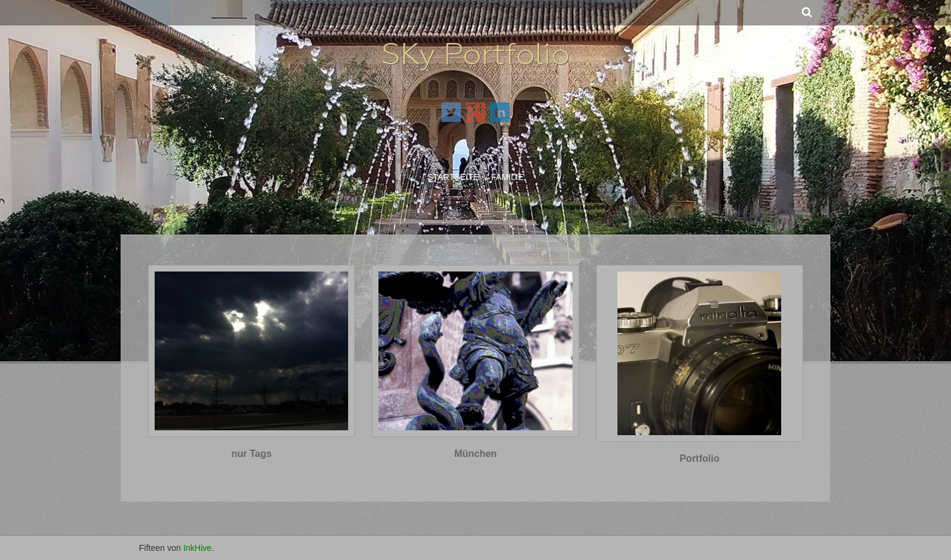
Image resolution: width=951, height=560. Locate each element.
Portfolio (699, 458)
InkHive (197, 548)
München (475, 454)
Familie (508, 177)
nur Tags (251, 454)
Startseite (453, 177)
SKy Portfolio (476, 54)
